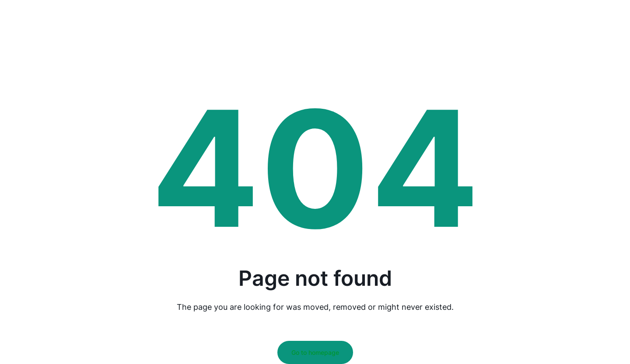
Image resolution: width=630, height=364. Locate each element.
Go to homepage (315, 352)
